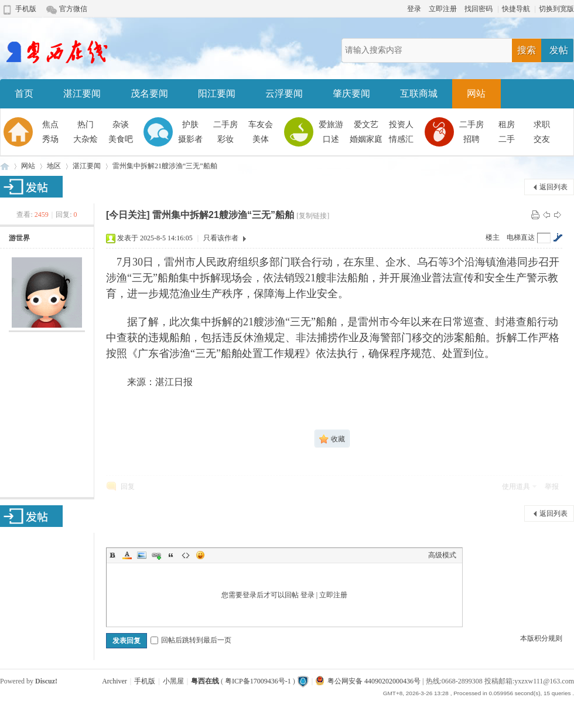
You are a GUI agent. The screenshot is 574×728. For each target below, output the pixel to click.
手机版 (26, 9)
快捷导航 (516, 9)
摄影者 (190, 139)
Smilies (200, 555)
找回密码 (479, 9)
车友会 (261, 125)
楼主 (493, 237)
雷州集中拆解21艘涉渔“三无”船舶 (165, 166)
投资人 (401, 125)
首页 (24, 93)
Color (127, 555)
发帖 (559, 50)
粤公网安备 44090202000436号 (368, 681)
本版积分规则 (541, 638)
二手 (507, 139)
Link (156, 555)
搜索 (527, 50)
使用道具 (516, 487)
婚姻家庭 (366, 139)
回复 (128, 487)
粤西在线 (5, 166)
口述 (331, 139)
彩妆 (225, 139)
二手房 (225, 125)
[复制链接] (313, 216)
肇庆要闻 (351, 93)
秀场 (50, 139)
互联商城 (419, 93)
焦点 (50, 125)
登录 (414, 9)
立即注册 (443, 9)
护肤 (190, 125)
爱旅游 (331, 125)
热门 (86, 125)
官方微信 (73, 9)
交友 (542, 139)
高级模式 (442, 555)
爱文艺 (366, 125)
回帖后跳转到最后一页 (191, 640)
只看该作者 (221, 238)
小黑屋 (173, 681)
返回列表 (553, 187)
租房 (507, 125)
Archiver (115, 681)
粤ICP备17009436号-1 (258, 681)
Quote (171, 555)
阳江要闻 (217, 93)
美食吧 (121, 139)
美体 (261, 139)
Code (186, 555)
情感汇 (401, 139)
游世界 (19, 238)
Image (142, 555)
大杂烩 (86, 139)
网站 (476, 93)
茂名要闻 (149, 93)
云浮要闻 (284, 93)
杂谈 (121, 125)
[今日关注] (128, 215)
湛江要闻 (82, 93)
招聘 (471, 139)
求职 (542, 125)
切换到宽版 (556, 9)
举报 (552, 487)
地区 (54, 166)
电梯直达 (521, 237)
